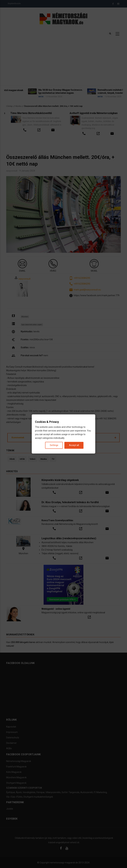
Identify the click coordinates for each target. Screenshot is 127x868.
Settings (54, 445)
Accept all (74, 445)
